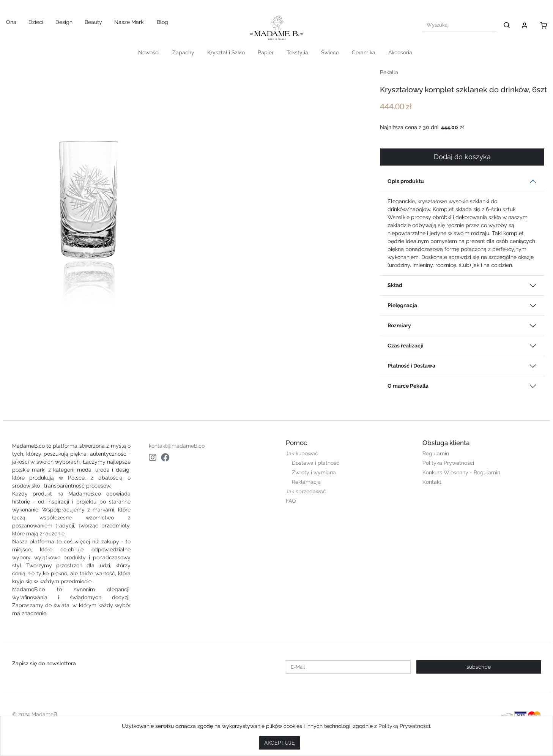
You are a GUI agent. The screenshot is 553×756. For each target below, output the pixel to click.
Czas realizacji (406, 346)
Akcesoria (400, 52)
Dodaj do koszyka (462, 157)
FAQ (291, 501)
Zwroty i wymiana (314, 472)
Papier (266, 52)
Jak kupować (302, 453)
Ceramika (364, 52)
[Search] (459, 25)
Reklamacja (306, 482)
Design (64, 22)
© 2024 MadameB (35, 714)
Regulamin (436, 453)
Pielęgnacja (402, 305)
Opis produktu (406, 181)
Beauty (93, 22)
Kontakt (432, 482)
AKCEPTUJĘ (280, 743)
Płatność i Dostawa (411, 366)
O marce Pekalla (408, 386)
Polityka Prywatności (448, 463)
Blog (162, 22)
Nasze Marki (129, 22)
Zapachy (183, 52)
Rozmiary (399, 325)
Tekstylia (297, 52)
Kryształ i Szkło (226, 52)
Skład (395, 285)
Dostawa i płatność (316, 463)
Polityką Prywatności (404, 726)
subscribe (479, 667)
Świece (330, 52)
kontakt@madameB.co (177, 446)
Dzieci (36, 22)
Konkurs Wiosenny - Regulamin (461, 472)
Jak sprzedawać (306, 491)
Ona (11, 22)
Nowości (149, 52)
